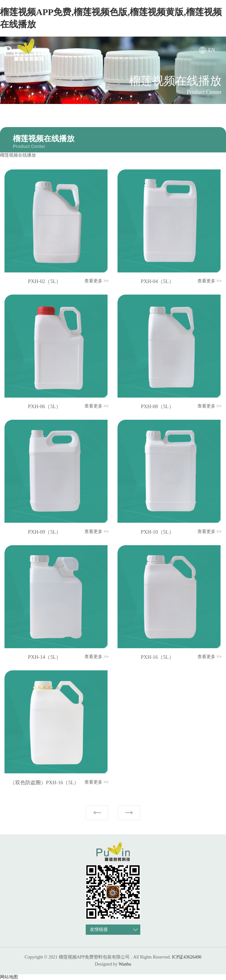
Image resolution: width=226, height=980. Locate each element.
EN (212, 50)
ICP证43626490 (187, 957)
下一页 (129, 813)
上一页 (97, 813)
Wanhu (125, 964)
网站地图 (9, 977)
